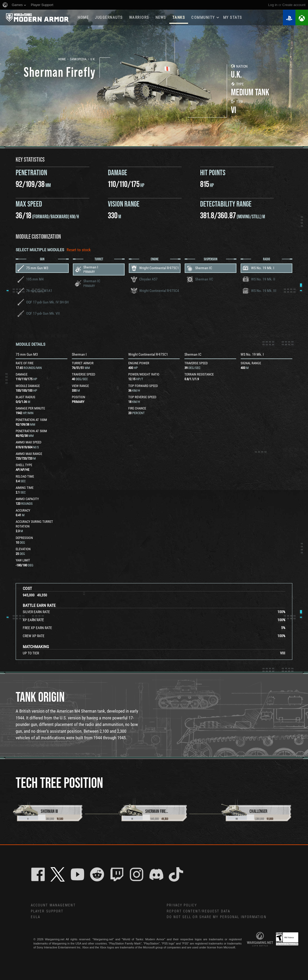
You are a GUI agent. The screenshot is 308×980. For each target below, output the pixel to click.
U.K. (93, 59)
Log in (273, 5)
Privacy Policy (182, 905)
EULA (36, 917)
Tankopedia (78, 59)
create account (294, 5)
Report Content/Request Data (198, 911)
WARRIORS (139, 17)
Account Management (53, 905)
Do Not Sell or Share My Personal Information (216, 917)
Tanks (179, 17)
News (161, 17)
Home (83, 17)
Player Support (47, 911)
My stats (233, 17)
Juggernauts (109, 17)
